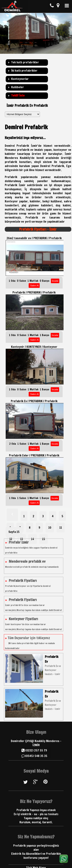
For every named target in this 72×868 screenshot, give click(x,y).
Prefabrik (32, 217)
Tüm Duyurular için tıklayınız (30, 643)
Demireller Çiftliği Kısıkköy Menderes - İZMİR (36, 743)
